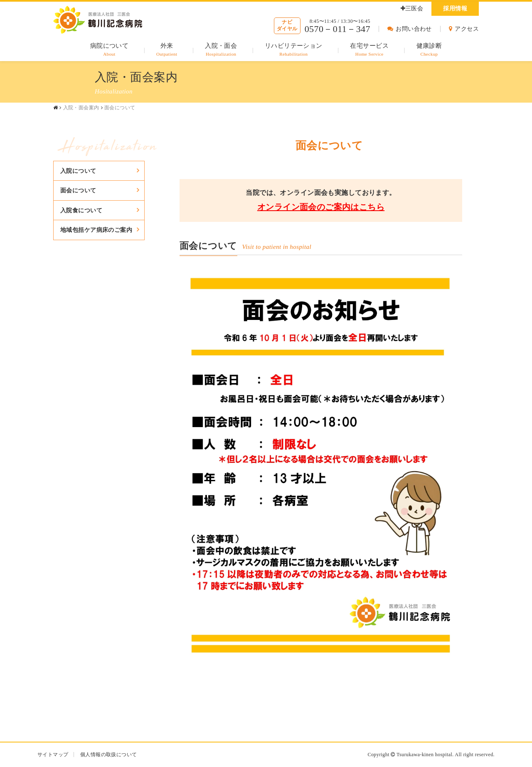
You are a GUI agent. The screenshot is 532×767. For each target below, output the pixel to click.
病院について (110, 50)
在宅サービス (369, 50)
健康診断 (429, 50)
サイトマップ (53, 755)
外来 (167, 50)
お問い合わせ (410, 29)
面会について (78, 190)
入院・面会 (221, 50)
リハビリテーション (294, 50)
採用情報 (455, 9)
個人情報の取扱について (109, 755)
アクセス (464, 29)
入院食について (81, 210)
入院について (78, 171)
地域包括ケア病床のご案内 (96, 230)
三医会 (412, 9)
